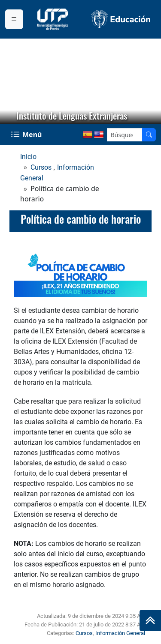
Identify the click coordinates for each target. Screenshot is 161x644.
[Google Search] (125, 135)
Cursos (41, 167)
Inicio (28, 157)
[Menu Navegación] (27, 135)
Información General (120, 633)
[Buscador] (149, 135)
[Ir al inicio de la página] (150, 620)
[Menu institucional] (14, 19)
